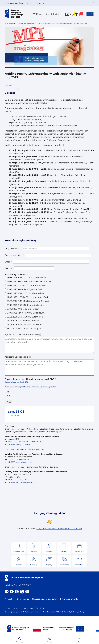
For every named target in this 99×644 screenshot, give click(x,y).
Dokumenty (64, 551)
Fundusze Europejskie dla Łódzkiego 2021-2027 (14, 14)
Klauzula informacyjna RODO (17, 382)
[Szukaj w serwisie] (94, 3)
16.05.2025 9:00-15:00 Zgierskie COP (24, 289)
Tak (9, 392)
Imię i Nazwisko (12, 248)
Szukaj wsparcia (19, 551)
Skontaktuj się (79, 565)
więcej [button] (39, 3)
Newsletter (10, 599)
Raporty (49, 565)
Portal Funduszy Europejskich (24, 577)
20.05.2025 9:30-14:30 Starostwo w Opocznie (28, 301)
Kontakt (49, 642)
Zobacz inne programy (13, 608)
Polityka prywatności (32, 612)
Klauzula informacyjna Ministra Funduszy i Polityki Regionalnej (30, 387)
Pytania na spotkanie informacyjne (23, 334)
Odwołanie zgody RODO (52, 612)
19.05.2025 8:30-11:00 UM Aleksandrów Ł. (27, 293)
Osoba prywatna (14, 3)
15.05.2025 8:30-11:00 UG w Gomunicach (26, 278)
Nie (9, 396)
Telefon (8, 268)
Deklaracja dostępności (13, 612)
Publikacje (34, 565)
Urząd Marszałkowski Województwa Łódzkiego (59, 528)
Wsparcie (20, 642)
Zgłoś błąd (68, 612)
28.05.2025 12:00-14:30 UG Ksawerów (25, 325)
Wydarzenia (80, 551)
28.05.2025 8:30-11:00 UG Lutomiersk (25, 317)
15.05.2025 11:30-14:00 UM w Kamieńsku (26, 285)
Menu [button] (39, 14)
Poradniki (34, 551)
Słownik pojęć (23, 599)
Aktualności (19, 565)
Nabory (49, 551)
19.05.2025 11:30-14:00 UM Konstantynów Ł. (28, 297)
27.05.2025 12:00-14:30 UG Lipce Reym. (26, 313)
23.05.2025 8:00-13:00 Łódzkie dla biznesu (27, 305)
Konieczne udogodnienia (18, 357)
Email (7, 262)
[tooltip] (40, 335)
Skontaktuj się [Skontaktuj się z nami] (53, 14)
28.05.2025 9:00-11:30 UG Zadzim (23, 321)
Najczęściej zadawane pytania (45, 599)
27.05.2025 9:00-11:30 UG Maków (23, 309)
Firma (29, 3)
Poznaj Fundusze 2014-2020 (34, 608)
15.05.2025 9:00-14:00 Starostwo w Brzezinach (29, 281)
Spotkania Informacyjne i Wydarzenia (22, 24)
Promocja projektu (70, 599)
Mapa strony (79, 612)
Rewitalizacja (64, 565)
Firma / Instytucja (13, 255)
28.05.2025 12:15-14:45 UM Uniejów (24, 328)
